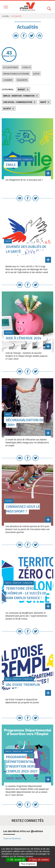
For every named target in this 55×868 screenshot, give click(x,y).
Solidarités (22, 80)
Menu (6, 7)
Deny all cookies (39, 860)
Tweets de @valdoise (12, 838)
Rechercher (49, 7)
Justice (36, 74)
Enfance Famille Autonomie (16, 74)
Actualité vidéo (11, 67)
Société (7, 109)
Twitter (32, 36)
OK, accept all (16, 860)
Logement (8, 80)
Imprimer (39, 36)
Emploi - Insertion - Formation (19, 96)
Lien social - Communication (18, 102)
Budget (22, 89)
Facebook (24, 36)
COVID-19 (26, 67)
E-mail (16, 36)
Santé (43, 102)
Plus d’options (28, 864)
